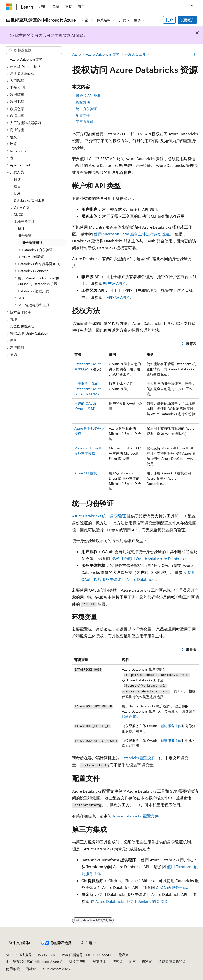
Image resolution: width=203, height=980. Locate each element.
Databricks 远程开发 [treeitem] (33, 291)
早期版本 (100, 962)
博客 (116, 962)
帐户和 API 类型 (88, 96)
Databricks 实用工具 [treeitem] (29, 200)
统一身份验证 (86, 109)
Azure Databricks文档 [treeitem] (26, 59)
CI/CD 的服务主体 (171, 887)
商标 (29, 969)
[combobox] (34, 50)
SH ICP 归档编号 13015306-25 (29, 955)
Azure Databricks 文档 (103, 54)
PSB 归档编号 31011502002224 (86, 955)
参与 (132, 962)
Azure (76, 54)
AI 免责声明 (78, 962)
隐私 (122, 955)
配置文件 (83, 115)
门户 (169, 20)
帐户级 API (113, 283)
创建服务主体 (171, 726)
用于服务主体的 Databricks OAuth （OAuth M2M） (88, 389)
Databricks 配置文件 (138, 758)
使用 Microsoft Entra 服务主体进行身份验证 (132, 234)
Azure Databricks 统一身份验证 (99, 516)
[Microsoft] (9, 7)
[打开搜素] (192, 7)
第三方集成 (85, 122)
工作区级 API (114, 297)
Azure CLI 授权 (86, 473)
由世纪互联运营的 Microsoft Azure (32, 962)
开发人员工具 (135, 54)
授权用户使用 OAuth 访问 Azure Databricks (149, 558)
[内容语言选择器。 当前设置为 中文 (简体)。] (20, 943)
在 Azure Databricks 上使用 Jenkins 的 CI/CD (129, 901)
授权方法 (83, 102)
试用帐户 (187, 20)
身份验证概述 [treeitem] (32, 243)
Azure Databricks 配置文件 (136, 816)
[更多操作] (195, 55)
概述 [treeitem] (17, 179)
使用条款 (13, 969)
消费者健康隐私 (170, 962)
